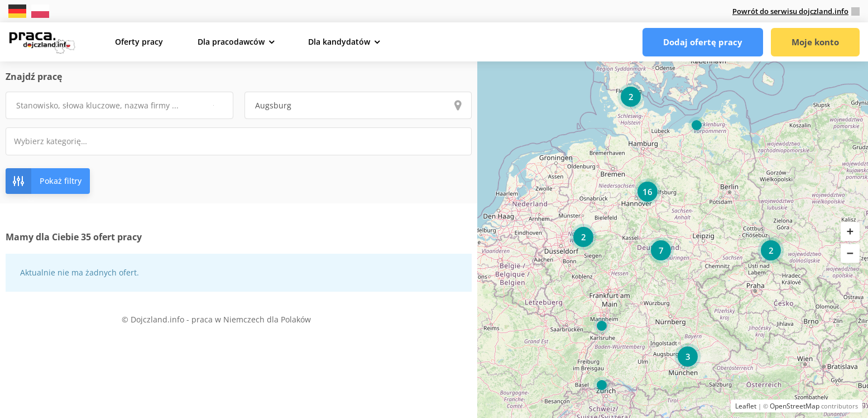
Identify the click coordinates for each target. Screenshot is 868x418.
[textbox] (58, 141)
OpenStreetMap (795, 406)
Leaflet (746, 406)
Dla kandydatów (339, 42)
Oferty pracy (139, 42)
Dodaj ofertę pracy (703, 42)
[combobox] (239, 141)
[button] (850, 232)
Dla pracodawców (231, 42)
